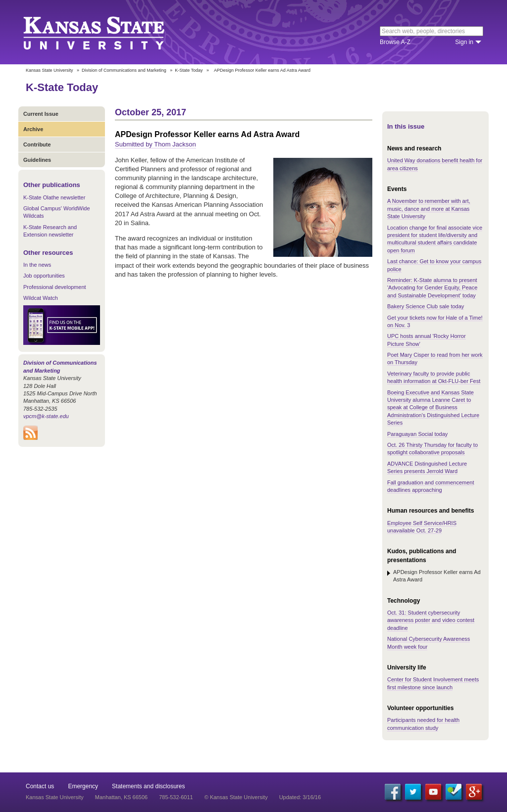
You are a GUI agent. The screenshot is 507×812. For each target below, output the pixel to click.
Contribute (37, 144)
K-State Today (189, 70)
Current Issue (41, 114)
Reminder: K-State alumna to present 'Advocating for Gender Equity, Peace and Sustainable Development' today (432, 288)
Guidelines (37, 160)
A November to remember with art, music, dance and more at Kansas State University (429, 209)
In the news (37, 265)
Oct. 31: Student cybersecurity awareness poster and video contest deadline (431, 620)
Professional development (55, 287)
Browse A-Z (395, 42)
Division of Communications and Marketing (124, 70)
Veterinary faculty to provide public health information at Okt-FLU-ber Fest (434, 377)
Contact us (40, 786)
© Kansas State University (236, 797)
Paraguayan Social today (417, 434)
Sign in (464, 42)
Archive (33, 129)
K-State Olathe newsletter (54, 197)
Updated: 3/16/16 (300, 797)
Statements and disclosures (148, 786)
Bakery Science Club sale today (426, 306)
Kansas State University (106, 32)
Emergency (83, 786)
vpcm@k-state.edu (46, 416)
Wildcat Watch (41, 298)
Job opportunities (44, 276)
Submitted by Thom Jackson (155, 144)
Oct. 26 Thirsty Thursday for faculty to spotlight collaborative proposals (432, 449)
